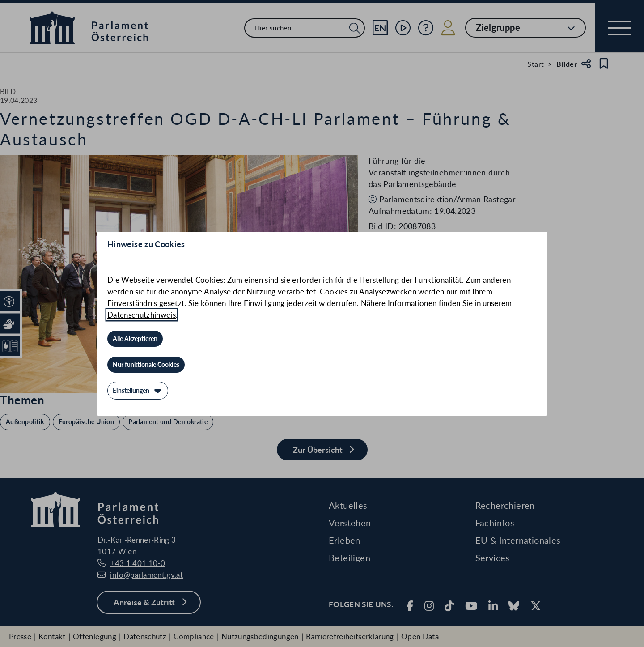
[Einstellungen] (138, 391)
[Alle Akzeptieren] (135, 339)
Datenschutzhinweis (142, 315)
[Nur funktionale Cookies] (146, 365)
